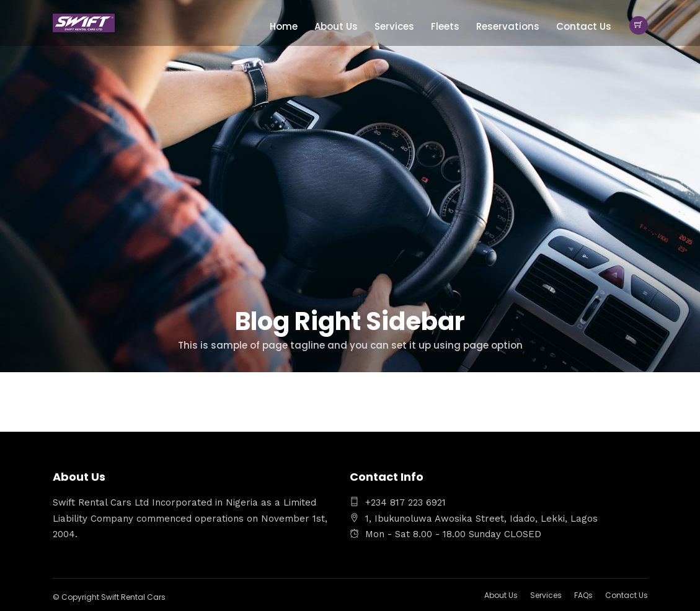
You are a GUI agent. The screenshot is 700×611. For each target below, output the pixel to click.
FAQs (583, 595)
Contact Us (584, 26)
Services (394, 26)
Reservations (508, 26)
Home (284, 26)
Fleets (445, 26)
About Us (336, 26)
